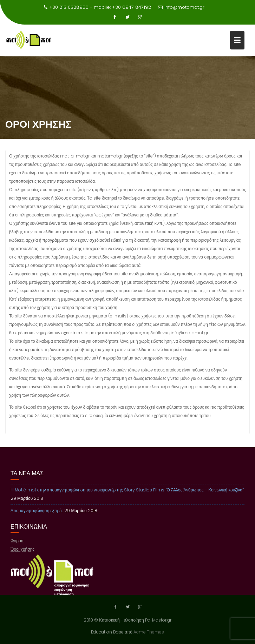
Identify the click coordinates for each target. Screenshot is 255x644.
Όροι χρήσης (22, 554)
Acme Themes (149, 632)
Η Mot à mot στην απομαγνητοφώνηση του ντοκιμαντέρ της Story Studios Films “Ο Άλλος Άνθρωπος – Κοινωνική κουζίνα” (127, 494)
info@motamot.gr (181, 7)
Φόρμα (17, 545)
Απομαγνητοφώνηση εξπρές (37, 515)
